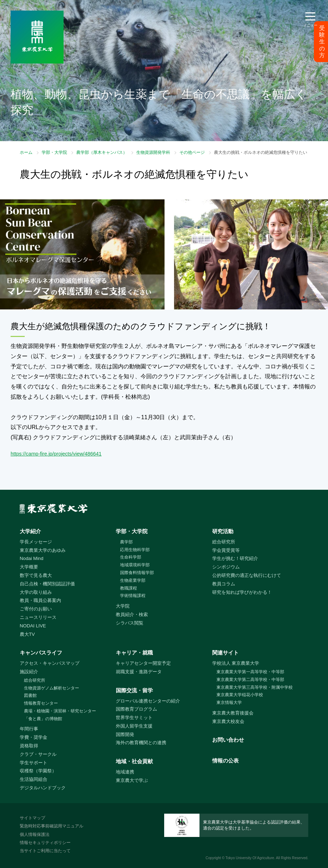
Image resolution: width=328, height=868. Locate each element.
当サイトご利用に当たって (45, 851)
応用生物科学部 (135, 550)
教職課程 (129, 588)
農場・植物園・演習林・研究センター (60, 711)
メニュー (310, 25)
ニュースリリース (38, 617)
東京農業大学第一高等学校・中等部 (250, 672)
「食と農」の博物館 (43, 719)
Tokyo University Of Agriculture (250, 858)
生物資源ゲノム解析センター (52, 688)
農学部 (126, 542)
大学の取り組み (36, 592)
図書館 (30, 695)
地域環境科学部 (135, 565)
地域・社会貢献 (134, 761)
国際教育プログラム (136, 709)
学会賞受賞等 (226, 550)
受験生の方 (322, 42)
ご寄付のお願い (36, 609)
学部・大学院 (54, 152)
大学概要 (29, 567)
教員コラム (224, 584)
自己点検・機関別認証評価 (47, 584)
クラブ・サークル (38, 754)
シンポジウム (226, 567)
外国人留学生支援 (134, 726)
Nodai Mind (32, 558)
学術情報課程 (133, 596)
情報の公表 (225, 761)
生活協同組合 (34, 779)
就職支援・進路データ (139, 672)
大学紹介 (30, 531)
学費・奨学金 (34, 737)
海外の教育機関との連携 (141, 743)
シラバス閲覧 (130, 623)
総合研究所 (224, 542)
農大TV (27, 634)
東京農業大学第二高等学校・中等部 (250, 680)
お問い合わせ (228, 740)
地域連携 (125, 772)
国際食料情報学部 (137, 573)
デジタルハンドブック (43, 788)
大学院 (123, 606)
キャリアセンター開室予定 (143, 663)
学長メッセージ (36, 542)
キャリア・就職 (134, 653)
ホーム (26, 152)
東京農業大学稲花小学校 (240, 695)
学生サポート (34, 763)
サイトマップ (32, 818)
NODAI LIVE (33, 626)
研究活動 (223, 531)
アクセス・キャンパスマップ (50, 663)
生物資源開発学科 (153, 152)
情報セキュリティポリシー (45, 843)
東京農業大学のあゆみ (43, 550)
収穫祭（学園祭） (38, 771)
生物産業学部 (133, 580)
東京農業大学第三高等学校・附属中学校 (255, 687)
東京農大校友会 (228, 721)
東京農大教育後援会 (233, 713)
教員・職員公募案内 (40, 600)
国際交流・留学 (134, 690)
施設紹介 (29, 672)
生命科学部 (131, 557)
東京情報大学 (229, 703)
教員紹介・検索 (132, 614)
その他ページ (192, 152)
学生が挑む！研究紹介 (235, 558)
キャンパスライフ (41, 653)
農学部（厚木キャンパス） (102, 152)
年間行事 (29, 729)
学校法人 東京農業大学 (236, 663)
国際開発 (125, 734)
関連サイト (225, 653)
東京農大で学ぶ (132, 780)
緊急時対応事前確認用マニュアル (52, 826)
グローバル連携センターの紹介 (148, 701)
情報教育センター (41, 703)
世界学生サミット (134, 718)
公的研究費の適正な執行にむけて (247, 575)
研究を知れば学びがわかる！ (242, 592)
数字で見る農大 (36, 575)
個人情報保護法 (35, 834)
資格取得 (29, 746)
